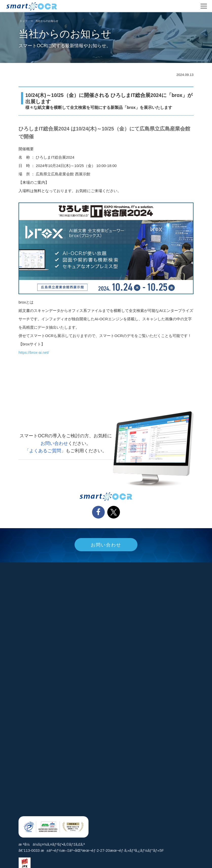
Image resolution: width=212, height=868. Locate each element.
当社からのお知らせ (47, 21)
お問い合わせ (54, 443)
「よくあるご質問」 (45, 451)
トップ (24, 21)
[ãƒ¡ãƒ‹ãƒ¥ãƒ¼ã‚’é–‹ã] (204, 6)
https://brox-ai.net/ (34, 352)
